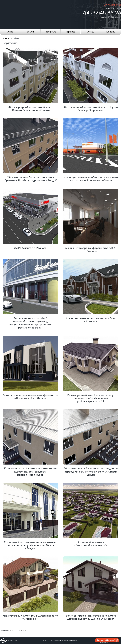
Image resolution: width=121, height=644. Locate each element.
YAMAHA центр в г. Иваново (30, 219)
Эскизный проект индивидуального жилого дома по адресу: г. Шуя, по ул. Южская (91, 588)
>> (25, 631)
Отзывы (91, 32)
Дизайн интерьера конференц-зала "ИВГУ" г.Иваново (91, 221)
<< (11, 631)
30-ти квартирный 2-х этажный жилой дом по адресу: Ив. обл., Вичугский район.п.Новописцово (30, 443)
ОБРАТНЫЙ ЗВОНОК (113, 8)
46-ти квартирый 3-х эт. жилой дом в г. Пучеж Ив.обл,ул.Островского (91, 80)
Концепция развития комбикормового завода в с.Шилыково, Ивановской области (91, 150)
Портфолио (50, 32)
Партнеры (71, 32)
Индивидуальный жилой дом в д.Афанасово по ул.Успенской (30, 588)
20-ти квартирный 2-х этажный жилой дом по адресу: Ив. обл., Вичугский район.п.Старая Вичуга (91, 443)
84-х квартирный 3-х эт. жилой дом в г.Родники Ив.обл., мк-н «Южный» (30, 80)
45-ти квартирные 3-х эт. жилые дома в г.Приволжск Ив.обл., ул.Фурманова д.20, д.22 (30, 150)
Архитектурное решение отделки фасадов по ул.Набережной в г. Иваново (30, 368)
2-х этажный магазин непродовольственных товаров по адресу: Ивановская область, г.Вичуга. (30, 516)
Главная (6, 38)
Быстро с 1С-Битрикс (105, 640)
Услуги (30, 32)
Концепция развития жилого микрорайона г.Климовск (91, 291)
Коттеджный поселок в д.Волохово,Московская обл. (91, 515)
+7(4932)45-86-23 (99, 13)
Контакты (111, 32)
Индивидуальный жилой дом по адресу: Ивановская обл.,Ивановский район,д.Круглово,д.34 (91, 369)
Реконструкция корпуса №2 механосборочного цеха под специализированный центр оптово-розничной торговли (30, 294)
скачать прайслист (112, 5)
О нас (10, 32)
